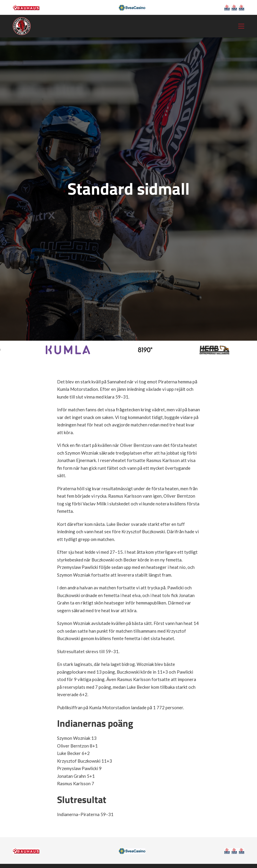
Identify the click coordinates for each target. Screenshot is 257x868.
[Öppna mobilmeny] (241, 26)
